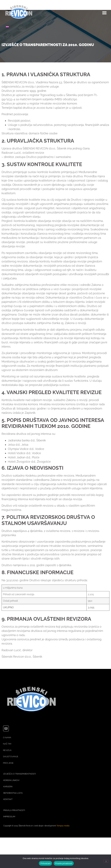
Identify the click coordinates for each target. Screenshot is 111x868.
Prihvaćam (45, 863)
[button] (104, 13)
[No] (106, 861)
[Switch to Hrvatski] (7, 27)
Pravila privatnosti (64, 863)
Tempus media (63, 826)
